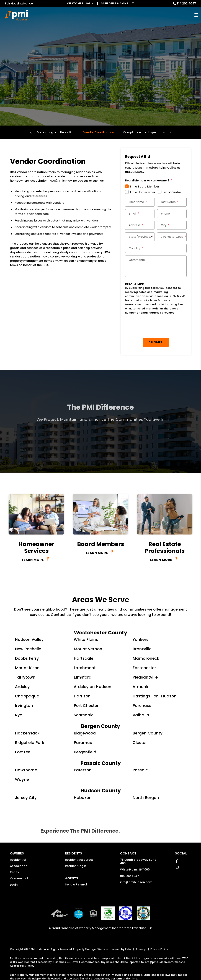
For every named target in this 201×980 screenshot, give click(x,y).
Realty (15, 854)
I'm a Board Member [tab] (145, 187)
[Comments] (156, 266)
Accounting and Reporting (55, 132)
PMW (128, 931)
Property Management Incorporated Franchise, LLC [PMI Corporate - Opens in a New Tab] (116, 910)
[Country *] (156, 248)
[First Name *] (140, 202)
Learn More (33, 541)
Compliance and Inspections (144, 132)
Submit (157, 324)
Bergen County (148, 715)
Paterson (83, 752)
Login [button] (14, 866)
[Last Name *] (172, 202)
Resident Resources (79, 841)
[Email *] (140, 214)
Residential (18, 841)
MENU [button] (196, 15)
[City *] (172, 225)
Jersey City (26, 779)
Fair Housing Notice (19, 3)
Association (19, 848)
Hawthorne (26, 752)
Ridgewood (85, 715)
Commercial (19, 860)
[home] (16, 15)
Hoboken (83, 779)
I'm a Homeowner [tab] (143, 192)
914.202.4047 (186, 3)
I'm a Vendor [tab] (172, 192)
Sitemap (141, 931)
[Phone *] (172, 214)
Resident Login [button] (76, 848)
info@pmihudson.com (136, 864)
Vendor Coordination (99, 132)
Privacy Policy (159, 931)
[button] (177, 843)
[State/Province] (140, 237)
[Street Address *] (140, 225)
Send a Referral (76, 866)
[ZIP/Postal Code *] (172, 237)
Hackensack (27, 715)
